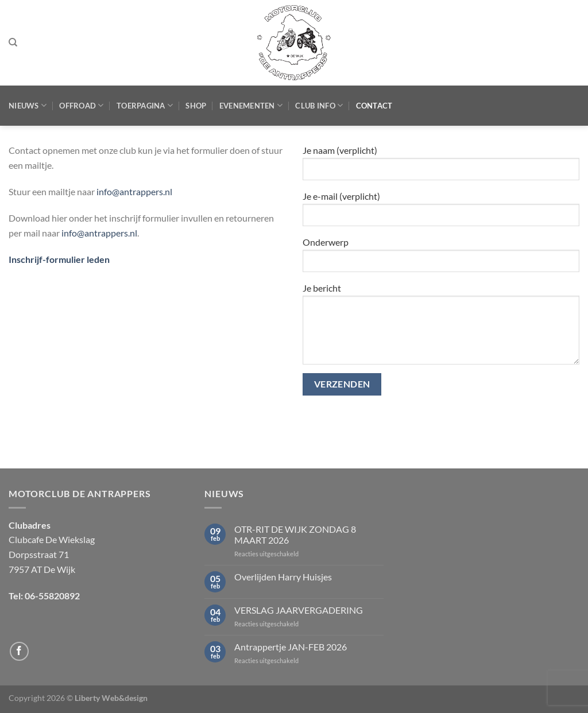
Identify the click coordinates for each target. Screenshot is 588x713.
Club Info (319, 105)
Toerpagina (145, 105)
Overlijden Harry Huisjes (283, 577)
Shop (196, 106)
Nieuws (28, 105)
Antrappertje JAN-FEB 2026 (291, 647)
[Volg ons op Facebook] (19, 651)
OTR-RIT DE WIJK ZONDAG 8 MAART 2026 (295, 534)
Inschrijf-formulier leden (59, 259)
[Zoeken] (13, 42)
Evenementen (251, 105)
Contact (374, 106)
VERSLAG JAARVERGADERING (299, 610)
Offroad (81, 105)
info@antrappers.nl (134, 191)
